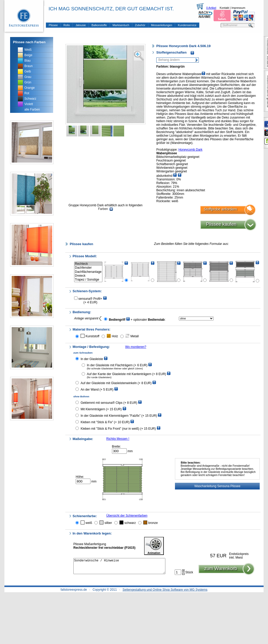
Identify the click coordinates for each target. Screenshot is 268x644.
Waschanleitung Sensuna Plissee (217, 486)
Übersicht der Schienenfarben (127, 516)
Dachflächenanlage (88, 272)
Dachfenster (88, 268)
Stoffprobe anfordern (220, 209)
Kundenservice (187, 25)
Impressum (238, 8)
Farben (105, 209)
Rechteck (88, 264)
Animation (154, 546)
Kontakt (224, 8)
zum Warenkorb (221, 572)
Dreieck (88, 276)
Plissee (53, 25)
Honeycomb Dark (190, 150)
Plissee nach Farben (29, 42)
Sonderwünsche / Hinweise (119, 568)
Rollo (67, 25)
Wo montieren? (136, 347)
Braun (29, 66)
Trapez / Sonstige (88, 280)
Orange (30, 88)
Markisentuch (121, 25)
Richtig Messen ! (118, 439)
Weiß (28, 50)
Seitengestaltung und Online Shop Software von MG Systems (165, 590)
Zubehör (140, 25)
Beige (28, 55)
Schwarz (30, 99)
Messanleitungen (162, 25)
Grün (28, 82)
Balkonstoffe (99, 25)
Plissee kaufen (221, 224)
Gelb (28, 71)
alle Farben (32, 109)
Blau (27, 61)
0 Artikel (211, 8)
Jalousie (81, 25)
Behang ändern (169, 60)
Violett (29, 104)
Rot (27, 93)
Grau (28, 77)
